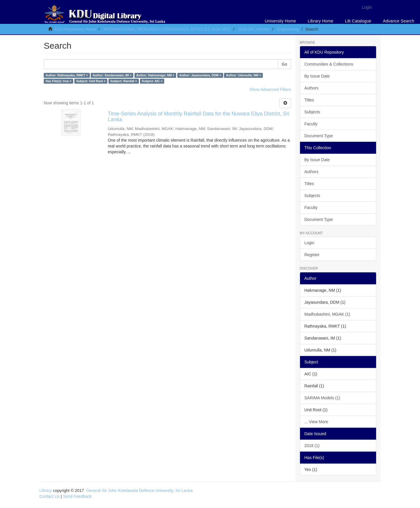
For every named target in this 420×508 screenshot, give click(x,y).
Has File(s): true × (58, 81)
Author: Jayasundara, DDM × (200, 75)
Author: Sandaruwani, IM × (112, 75)
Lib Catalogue (358, 21)
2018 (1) (312, 446)
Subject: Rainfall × (124, 81)
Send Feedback (77, 496)
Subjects (312, 112)
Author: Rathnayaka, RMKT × (67, 75)
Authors (311, 88)
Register (312, 255)
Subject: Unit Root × (91, 81)
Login (309, 243)
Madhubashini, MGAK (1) (327, 314)
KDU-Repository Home (75, 29)
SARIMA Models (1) (322, 398)
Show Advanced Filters (270, 89)
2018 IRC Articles (254, 29)
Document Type (319, 136)
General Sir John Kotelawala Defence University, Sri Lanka (140, 491)
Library (46, 491)
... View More (316, 422)
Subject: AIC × (152, 81)
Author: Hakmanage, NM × (155, 75)
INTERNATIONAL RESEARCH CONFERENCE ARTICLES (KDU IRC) (167, 29)
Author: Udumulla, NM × (244, 75)
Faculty (311, 124)
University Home (280, 21)
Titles (309, 100)
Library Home (321, 21)
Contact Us (49, 496)
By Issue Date (317, 76)
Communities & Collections (329, 64)
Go (285, 64)
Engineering (288, 29)
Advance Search (399, 21)
